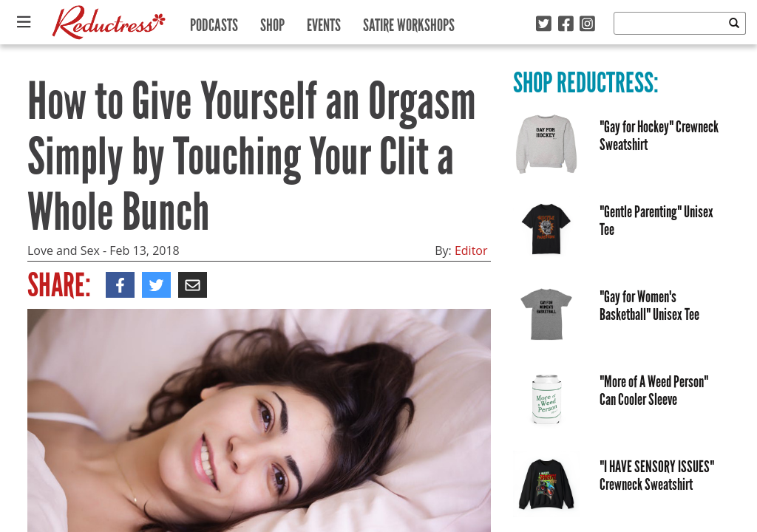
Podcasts (214, 22)
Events (324, 22)
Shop (272, 22)
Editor (471, 250)
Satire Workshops (409, 22)
